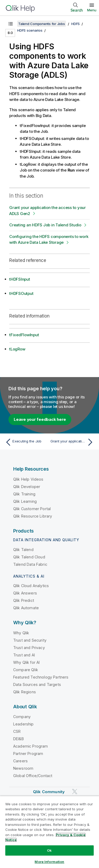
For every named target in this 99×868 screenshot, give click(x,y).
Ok (49, 850)
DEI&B (18, 739)
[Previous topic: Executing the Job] (26, 442)
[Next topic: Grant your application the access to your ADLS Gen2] (73, 442)
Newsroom (23, 768)
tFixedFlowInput (24, 335)
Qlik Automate (26, 608)
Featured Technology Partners (41, 677)
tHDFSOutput (21, 293)
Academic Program (31, 746)
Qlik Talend (23, 550)
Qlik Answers (25, 593)
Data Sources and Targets (37, 684)
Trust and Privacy (29, 648)
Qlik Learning (25, 501)
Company (22, 717)
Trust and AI (24, 655)
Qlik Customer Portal (32, 509)
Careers (20, 761)
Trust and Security (30, 640)
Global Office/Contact (33, 776)
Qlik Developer (27, 487)
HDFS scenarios (30, 30)
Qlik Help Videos (28, 479)
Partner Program (28, 754)
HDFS (76, 24)
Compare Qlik (26, 670)
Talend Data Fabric (30, 564)
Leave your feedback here (40, 419)
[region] (49, 832)
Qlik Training (24, 494)
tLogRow (17, 349)
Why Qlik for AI (26, 662)
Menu (92, 10)
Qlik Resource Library (33, 516)
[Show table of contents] (11, 24)
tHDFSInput (20, 279)
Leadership (23, 724)
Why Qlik (21, 633)
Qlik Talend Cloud (29, 557)
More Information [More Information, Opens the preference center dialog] (49, 862)
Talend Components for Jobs (42, 24)
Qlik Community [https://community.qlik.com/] (49, 792)
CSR (17, 731)
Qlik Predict (24, 600)
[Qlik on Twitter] (75, 792)
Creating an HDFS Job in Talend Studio (45, 225)
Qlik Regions (25, 692)
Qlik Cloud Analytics (31, 586)
